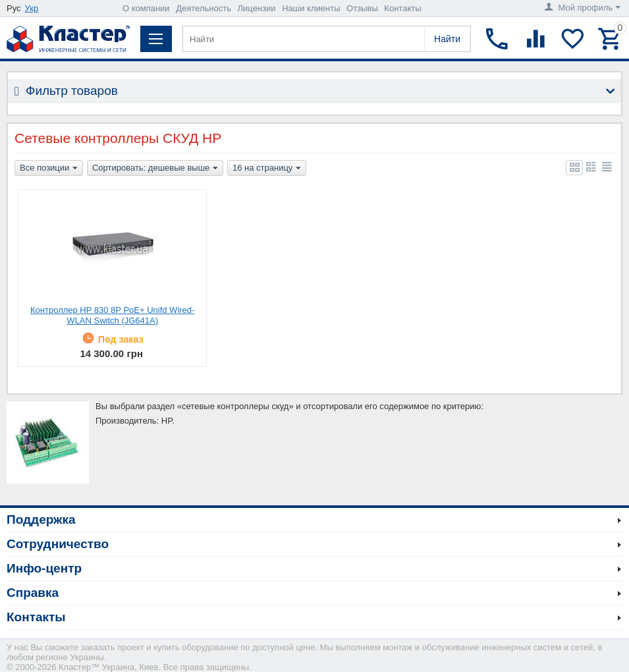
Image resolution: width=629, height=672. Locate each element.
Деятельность (204, 8)
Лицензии (257, 8)
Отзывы (362, 8)
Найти (447, 39)
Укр (32, 8)
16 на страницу (267, 169)
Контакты (402, 8)
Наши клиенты (311, 8)
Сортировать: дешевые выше (155, 169)
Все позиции (49, 169)
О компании (146, 8)
